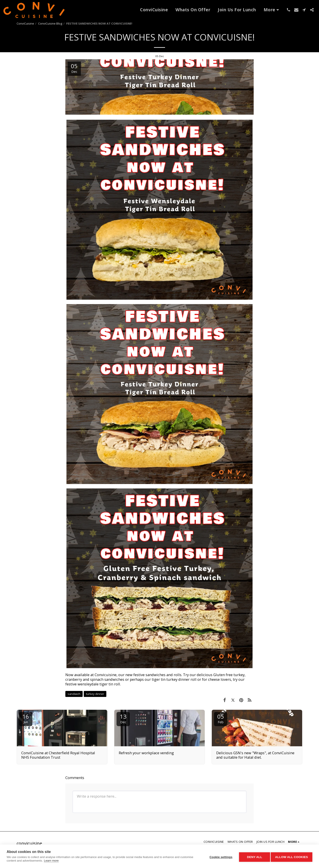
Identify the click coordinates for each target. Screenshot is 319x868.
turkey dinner (95, 694)
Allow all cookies (292, 856)
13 (123, 718)
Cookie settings (219, 856)
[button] (289, 10)
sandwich (74, 694)
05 (221, 718)
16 (26, 718)
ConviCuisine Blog (50, 23)
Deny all (253, 856)
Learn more (51, 861)
